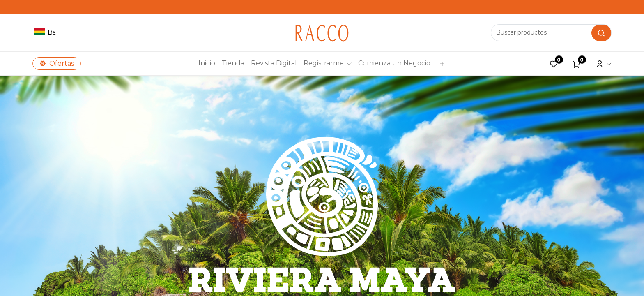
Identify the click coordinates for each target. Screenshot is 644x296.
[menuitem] (207, 63)
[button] (441, 64)
